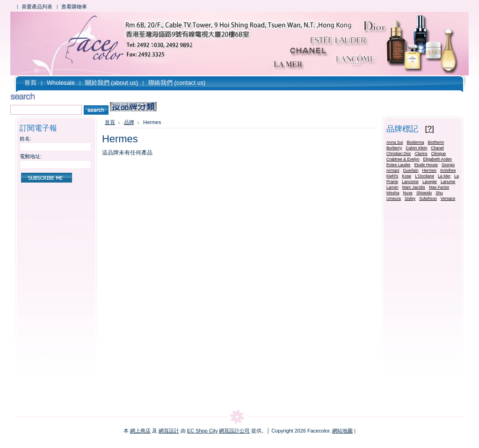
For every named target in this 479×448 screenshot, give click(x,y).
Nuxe (408, 193)
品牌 (129, 122)
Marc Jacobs (414, 187)
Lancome (410, 182)
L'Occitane (425, 176)
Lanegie (430, 182)
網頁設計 (169, 431)
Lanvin (392, 187)
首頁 (110, 122)
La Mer (444, 176)
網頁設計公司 (234, 431)
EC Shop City (202, 431)
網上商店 (140, 431)
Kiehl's (392, 176)
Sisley (410, 198)
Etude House (426, 165)
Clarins (421, 154)
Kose (406, 176)
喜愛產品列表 (37, 7)
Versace (448, 198)
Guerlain (411, 170)
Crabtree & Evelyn (403, 159)
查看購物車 (74, 7)
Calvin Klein (416, 148)
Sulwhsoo (428, 198)
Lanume (448, 182)
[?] (430, 129)
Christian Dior (399, 154)
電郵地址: (31, 156)
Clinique (439, 154)
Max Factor (439, 187)
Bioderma (415, 142)
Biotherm (436, 142)
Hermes (429, 170)
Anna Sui (395, 142)
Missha (393, 193)
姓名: (25, 139)
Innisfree (448, 170)
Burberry (394, 148)
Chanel (437, 148)
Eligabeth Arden (438, 159)
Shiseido (424, 193)
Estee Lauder (399, 165)
